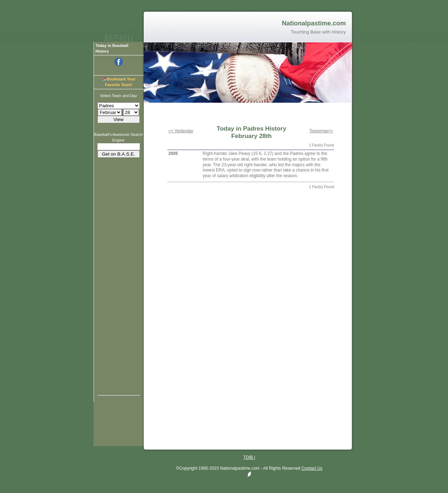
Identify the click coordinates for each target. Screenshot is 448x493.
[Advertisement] (119, 267)
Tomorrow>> (321, 131)
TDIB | (249, 457)
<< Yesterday (181, 131)
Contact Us (312, 468)
